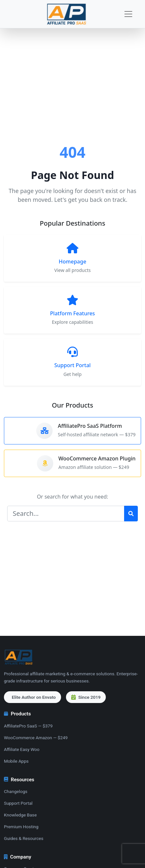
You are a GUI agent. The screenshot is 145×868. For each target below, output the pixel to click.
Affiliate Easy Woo (22, 749)
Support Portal (18, 803)
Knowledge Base (20, 815)
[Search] (66, 514)
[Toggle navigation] (128, 14)
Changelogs (16, 791)
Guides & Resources (24, 838)
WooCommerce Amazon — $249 (36, 738)
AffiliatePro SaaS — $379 (28, 726)
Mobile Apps (16, 761)
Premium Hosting (21, 827)
